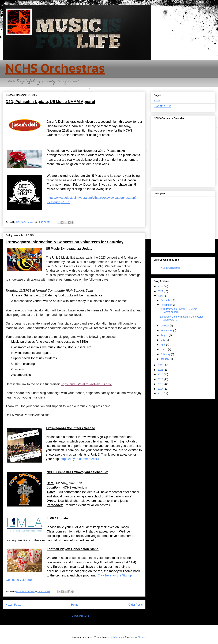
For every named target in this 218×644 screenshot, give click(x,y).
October (165, 326)
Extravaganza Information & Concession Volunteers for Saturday (65, 242)
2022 (161, 365)
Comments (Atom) (81, 616)
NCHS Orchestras (55, 68)
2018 (161, 384)
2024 (161, 291)
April (163, 345)
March (164, 349)
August (165, 335)
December (166, 300)
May (163, 340)
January (165, 359)
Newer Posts (13, 605)
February (166, 354)
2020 (161, 374)
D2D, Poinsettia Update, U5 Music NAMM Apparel (50, 102)
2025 (161, 286)
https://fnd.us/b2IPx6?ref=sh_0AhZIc (86, 384)
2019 (161, 379)
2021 (161, 370)
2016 (161, 393)
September (167, 330)
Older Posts (136, 605)
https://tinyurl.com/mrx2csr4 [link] (80, 459)
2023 (161, 296)
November (166, 305)
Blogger (141, 637)
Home (75, 605)
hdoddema (118, 637)
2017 (161, 389)
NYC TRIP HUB (162, 106)
